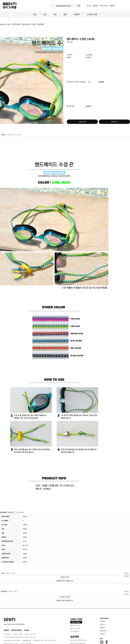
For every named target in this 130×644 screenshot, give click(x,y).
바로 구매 (82, 122)
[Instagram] (102, 642)
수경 (8, 24)
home (2, 24)
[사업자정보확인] (27, 640)
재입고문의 (103, 631)
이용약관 (6, 630)
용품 (65, 14)
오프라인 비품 (92, 14)
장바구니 (114, 122)
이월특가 (77, 14)
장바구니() (104, 6)
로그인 (89, 6)
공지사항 (102, 621)
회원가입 (96, 6)
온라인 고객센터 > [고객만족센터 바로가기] (76, 622)
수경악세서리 (16, 24)
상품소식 (102, 624)
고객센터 (26, 630)
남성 (45, 14)
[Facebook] (107, 642)
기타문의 (102, 634)
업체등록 (102, 628)
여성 (35, 14)
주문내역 (112, 6)
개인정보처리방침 (16, 630)
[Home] (9, 619)
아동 (55, 14)
